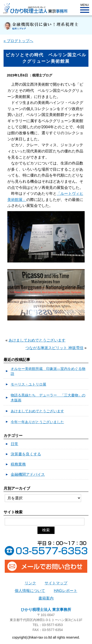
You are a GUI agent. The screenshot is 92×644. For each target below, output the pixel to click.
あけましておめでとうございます (37, 340)
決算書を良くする (26, 454)
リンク (30, 583)
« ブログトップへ (18, 41)
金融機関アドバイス (28, 474)
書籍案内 (46, 598)
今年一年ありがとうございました (37, 422)
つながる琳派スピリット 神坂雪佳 (54, 348)
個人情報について (30, 591)
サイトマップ (56, 583)
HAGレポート (66, 591)
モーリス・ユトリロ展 (28, 384)
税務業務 (18, 464)
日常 (14, 444)
